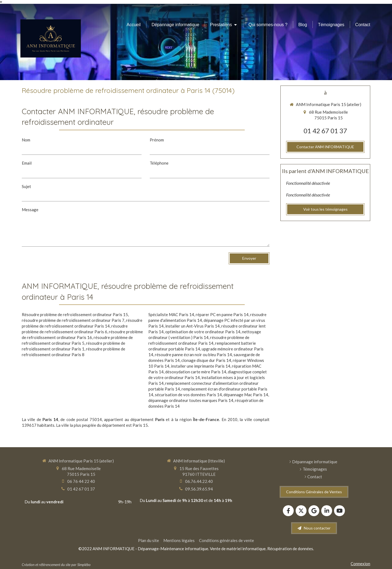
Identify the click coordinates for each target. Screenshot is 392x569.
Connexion (360, 564)
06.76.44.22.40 (199, 481)
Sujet (26, 186)
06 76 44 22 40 (81, 481)
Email (27, 163)
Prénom (157, 140)
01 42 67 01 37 (325, 131)
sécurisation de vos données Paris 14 (188, 395)
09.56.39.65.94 (199, 489)
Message (30, 210)
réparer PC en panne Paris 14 (222, 314)
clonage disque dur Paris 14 (206, 360)
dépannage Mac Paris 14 (246, 395)
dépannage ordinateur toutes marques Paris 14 (191, 400)
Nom (26, 140)
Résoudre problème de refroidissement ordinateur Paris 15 (75, 314)
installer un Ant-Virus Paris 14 (192, 326)
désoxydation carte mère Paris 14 (196, 372)
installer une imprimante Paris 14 (201, 366)
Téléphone (159, 163)
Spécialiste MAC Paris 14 (171, 314)
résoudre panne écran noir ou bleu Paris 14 (193, 355)
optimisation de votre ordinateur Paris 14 (203, 332)
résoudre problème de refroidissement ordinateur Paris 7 (73, 320)
